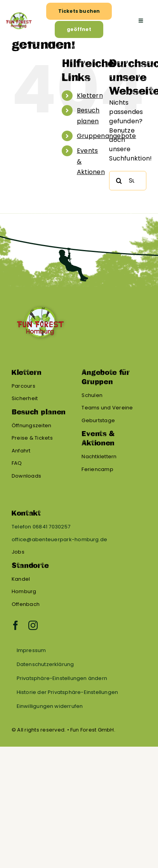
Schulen (92, 395)
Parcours (23, 386)
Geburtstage (98, 420)
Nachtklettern (99, 456)
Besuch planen (39, 412)
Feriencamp (97, 469)
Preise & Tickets (32, 438)
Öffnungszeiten (31, 425)
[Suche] (119, 181)
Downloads (26, 476)
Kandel (21, 579)
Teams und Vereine (107, 408)
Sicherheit (25, 398)
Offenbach (26, 604)
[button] (78, 678)
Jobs (18, 552)
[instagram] (33, 625)
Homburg (24, 591)
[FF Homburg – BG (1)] (19, 13)
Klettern (90, 96)
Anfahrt (21, 451)
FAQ (17, 463)
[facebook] (16, 625)
